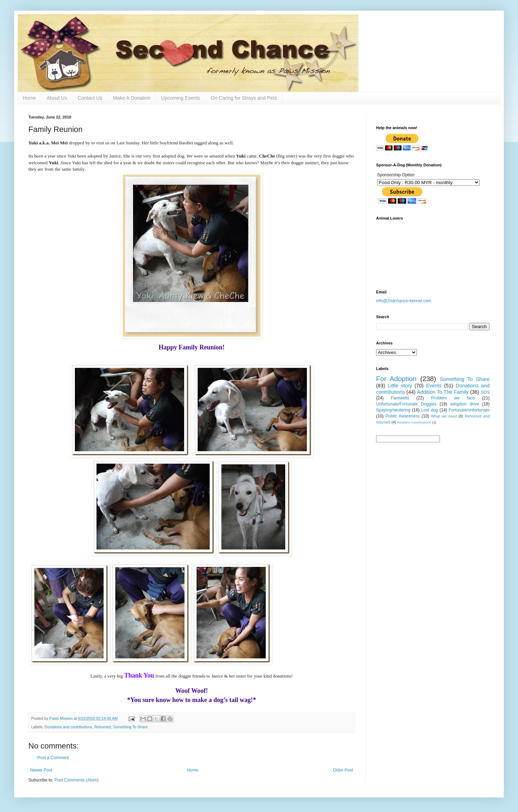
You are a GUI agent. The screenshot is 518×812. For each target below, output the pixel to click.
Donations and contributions (68, 727)
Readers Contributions (414, 422)
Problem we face (453, 398)
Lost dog (429, 410)
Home (29, 98)
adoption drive (465, 404)
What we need (444, 416)
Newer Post (41, 770)
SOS (485, 392)
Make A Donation (132, 98)
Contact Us (90, 98)
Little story (400, 386)
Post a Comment (53, 758)
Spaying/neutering (393, 410)
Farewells (400, 398)
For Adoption (396, 379)
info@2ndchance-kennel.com (404, 301)
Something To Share (131, 727)
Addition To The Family (443, 392)
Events (434, 386)
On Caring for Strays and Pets (244, 98)
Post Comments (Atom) (76, 780)
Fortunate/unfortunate (469, 410)
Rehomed (103, 727)
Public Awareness (403, 416)
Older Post (343, 770)
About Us (57, 98)
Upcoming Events (181, 98)
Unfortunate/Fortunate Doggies (406, 404)
